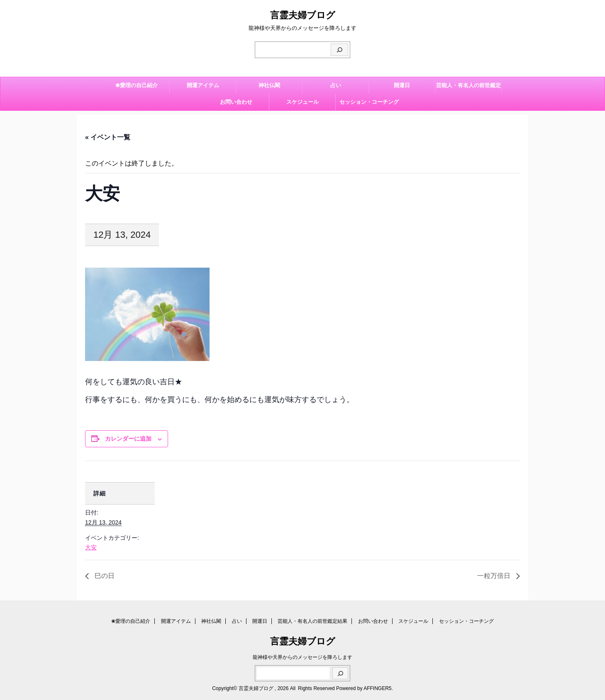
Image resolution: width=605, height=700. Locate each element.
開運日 (402, 85)
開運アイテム (203, 85)
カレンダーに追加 (128, 439)
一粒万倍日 (495, 576)
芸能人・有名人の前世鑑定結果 (468, 88)
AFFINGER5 (377, 688)
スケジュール (302, 102)
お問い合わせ (236, 102)
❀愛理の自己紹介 (137, 85)
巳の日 (104, 576)
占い (336, 85)
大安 (91, 547)
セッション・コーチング (369, 102)
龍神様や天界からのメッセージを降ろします (302, 657)
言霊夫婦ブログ (303, 15)
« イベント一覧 (108, 137)
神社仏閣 (269, 85)
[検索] (339, 50)
